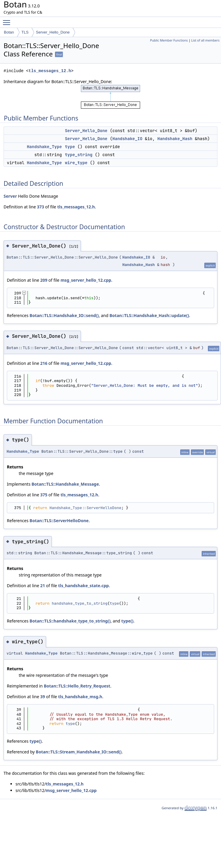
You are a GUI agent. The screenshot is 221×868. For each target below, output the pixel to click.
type (70, 147)
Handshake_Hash (175, 139)
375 (44, 495)
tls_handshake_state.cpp (83, 586)
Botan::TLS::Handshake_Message (65, 484)
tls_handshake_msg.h (80, 697)
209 (44, 280)
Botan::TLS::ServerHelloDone (59, 521)
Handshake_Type (44, 147)
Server (10, 196)
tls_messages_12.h (50, 71)
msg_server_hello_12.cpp (86, 280)
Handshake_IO (127, 139)
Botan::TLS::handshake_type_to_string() (70, 621)
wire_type (76, 163)
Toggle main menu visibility (8, 20)
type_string (79, 155)
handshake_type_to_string (80, 603)
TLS (25, 32)
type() (127, 621)
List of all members (205, 40)
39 (43, 697)
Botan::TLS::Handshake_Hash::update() (149, 315)
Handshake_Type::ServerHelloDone (85, 508)
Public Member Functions (169, 40)
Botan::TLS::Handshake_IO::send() (64, 315)
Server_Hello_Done (53, 32)
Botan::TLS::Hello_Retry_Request (77, 686)
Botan (9, 32)
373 (40, 207)
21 (43, 586)
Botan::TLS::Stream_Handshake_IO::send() (79, 752)
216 (44, 363)
